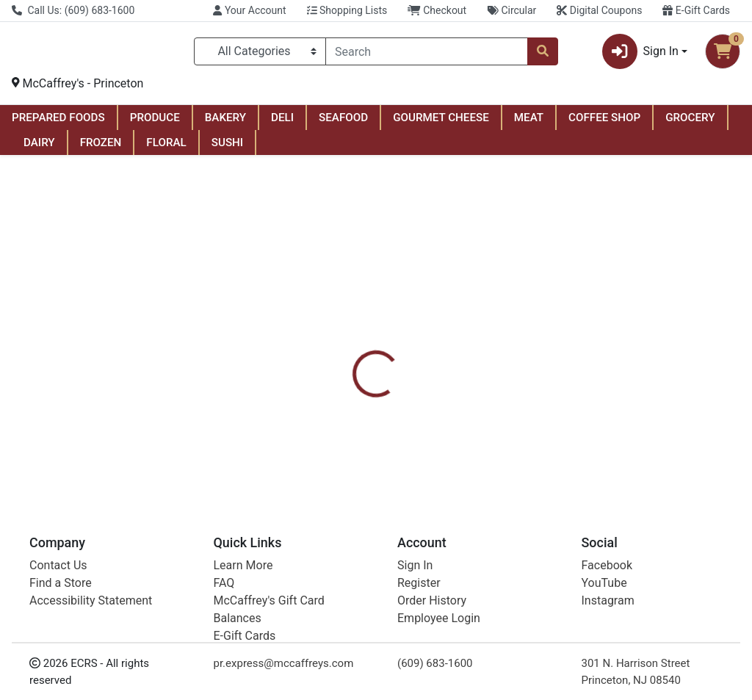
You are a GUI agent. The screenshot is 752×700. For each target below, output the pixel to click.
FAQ (224, 583)
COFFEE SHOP (604, 123)
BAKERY (225, 123)
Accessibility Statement (91, 600)
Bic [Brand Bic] (470, 420)
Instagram (608, 600)
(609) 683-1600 (435, 663)
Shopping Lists (347, 10)
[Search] (427, 54)
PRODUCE (155, 123)
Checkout (437, 10)
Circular (511, 10)
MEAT (529, 123)
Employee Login (439, 618)
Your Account (249, 10)
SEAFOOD (343, 123)
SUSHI (227, 148)
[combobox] (427, 54)
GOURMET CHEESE (441, 123)
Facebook (607, 565)
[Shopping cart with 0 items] (723, 54)
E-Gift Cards (696, 10)
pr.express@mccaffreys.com (284, 663)
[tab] (353, 350)
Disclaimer (418, 350)
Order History (432, 600)
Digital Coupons (599, 10)
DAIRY (39, 148)
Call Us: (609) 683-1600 (73, 10)
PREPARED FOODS (58, 123)
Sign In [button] (640, 54)
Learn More (243, 565)
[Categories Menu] (260, 54)
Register (419, 583)
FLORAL (166, 148)
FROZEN (101, 148)
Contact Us (58, 565)
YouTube (604, 583)
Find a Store (61, 583)
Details (353, 350)
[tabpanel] (533, 419)
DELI (282, 123)
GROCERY (690, 123)
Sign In (415, 565)
